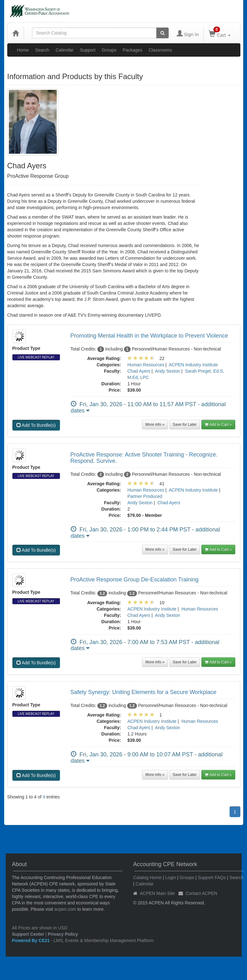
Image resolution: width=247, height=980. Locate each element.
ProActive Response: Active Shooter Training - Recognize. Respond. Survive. (144, 458)
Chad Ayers (139, 371)
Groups (109, 50)
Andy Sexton (167, 371)
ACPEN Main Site (157, 893)
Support (88, 50)
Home (23, 50)
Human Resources (146, 365)
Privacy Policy (63, 934)
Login (171, 878)
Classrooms (160, 50)
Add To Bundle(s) (36, 425)
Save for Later (185, 425)
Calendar (65, 50)
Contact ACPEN (201, 893)
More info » (155, 425)
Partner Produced (145, 496)
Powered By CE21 (32, 940)
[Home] (16, 33)
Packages (132, 50)
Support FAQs (212, 878)
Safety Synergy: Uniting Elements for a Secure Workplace (143, 692)
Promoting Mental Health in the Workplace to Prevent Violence (149, 336)
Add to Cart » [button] (218, 425)
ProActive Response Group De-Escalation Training (134, 580)
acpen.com (65, 909)
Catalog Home (147, 878)
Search (42, 50)
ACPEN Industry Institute (193, 365)
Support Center (28, 934)
